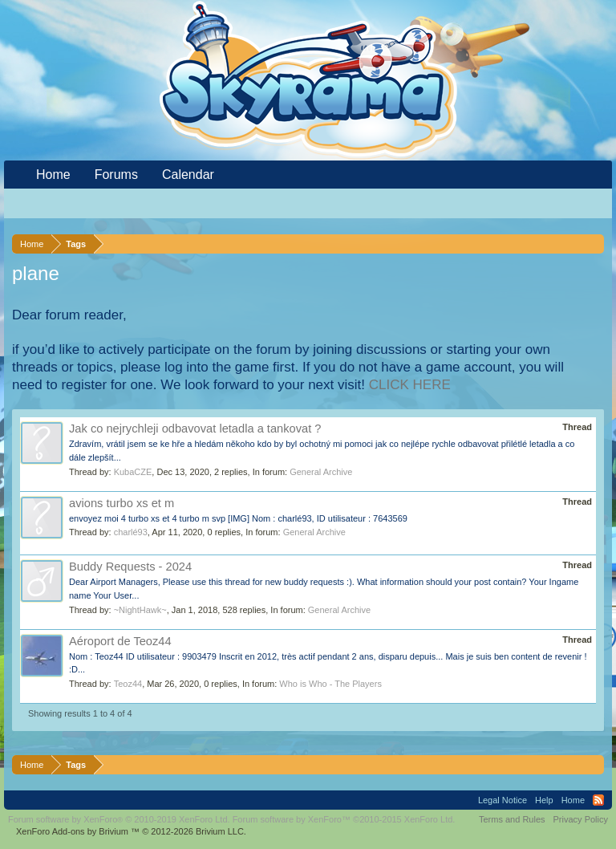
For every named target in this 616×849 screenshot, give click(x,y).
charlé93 (131, 532)
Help (544, 800)
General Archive (321, 472)
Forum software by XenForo (119, 819)
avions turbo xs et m (122, 503)
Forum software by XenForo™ (344, 819)
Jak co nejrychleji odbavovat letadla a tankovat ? (195, 429)
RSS (598, 800)
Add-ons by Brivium (131, 831)
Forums (116, 175)
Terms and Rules (512, 819)
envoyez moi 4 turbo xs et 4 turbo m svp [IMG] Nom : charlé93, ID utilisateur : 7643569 (238, 518)
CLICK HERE (410, 385)
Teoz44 (128, 684)
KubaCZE (133, 472)
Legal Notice (503, 800)
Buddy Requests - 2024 (130, 567)
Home (53, 175)
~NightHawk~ (140, 610)
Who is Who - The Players (330, 684)
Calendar (188, 175)
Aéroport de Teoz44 (120, 641)
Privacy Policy (581, 819)
